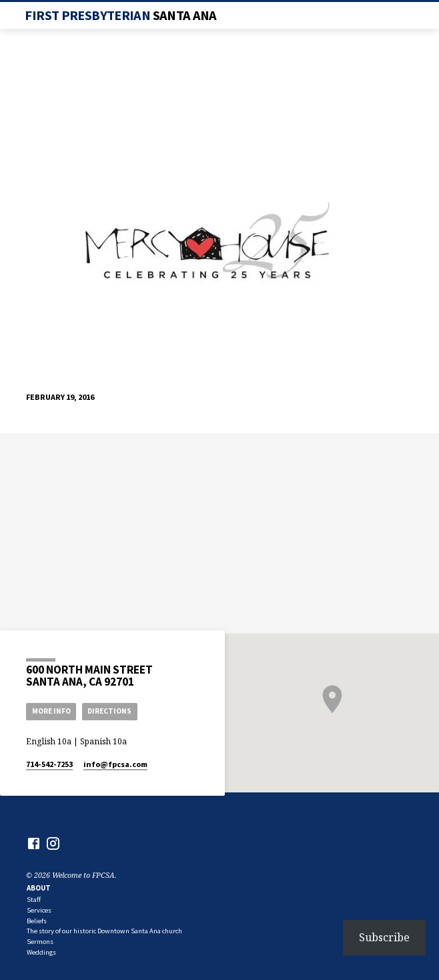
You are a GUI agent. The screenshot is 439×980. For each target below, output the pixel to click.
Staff (34, 900)
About (39, 888)
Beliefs (37, 921)
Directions (109, 711)
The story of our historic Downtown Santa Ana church (104, 931)
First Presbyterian (120, 15)
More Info (51, 711)
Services (39, 910)
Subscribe (384, 937)
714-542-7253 (49, 764)
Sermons (40, 942)
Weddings (41, 952)
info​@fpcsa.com (115, 764)
